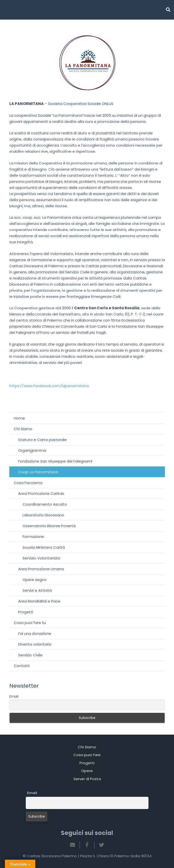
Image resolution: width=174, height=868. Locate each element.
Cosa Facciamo (28, 483)
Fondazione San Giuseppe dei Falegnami (55, 461)
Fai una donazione (35, 633)
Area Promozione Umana (41, 569)
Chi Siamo (23, 429)
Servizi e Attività (37, 590)
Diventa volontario (35, 644)
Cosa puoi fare (87, 755)
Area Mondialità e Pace (39, 601)
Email (14, 696)
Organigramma (32, 450)
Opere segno (35, 580)
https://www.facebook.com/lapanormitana (49, 386)
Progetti (26, 612)
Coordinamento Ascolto (45, 504)
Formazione (33, 537)
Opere (87, 771)
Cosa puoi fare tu (30, 623)
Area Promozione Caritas (41, 493)
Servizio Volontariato (41, 558)
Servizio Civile (30, 655)
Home (19, 418)
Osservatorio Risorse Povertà (49, 526)
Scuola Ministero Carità (44, 547)
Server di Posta (87, 779)
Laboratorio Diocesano (43, 515)
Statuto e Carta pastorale (42, 440)
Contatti (22, 666)
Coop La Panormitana (38, 472)
